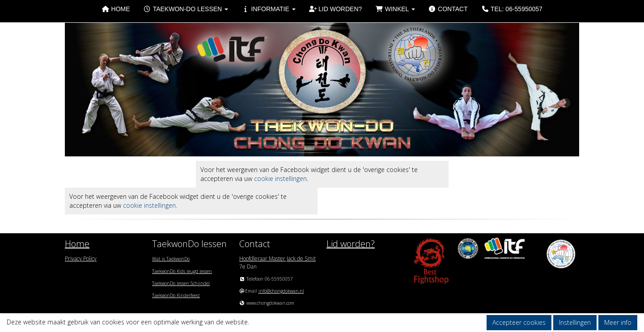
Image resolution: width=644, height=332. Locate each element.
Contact (448, 9)
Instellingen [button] (575, 322)
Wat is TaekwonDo (171, 259)
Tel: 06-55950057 (512, 9)
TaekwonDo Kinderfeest (176, 295)
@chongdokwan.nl (281, 291)
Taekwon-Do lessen (186, 9)
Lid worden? (336, 9)
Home (116, 9)
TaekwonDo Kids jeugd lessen (182, 271)
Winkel (395, 9)
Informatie (269, 9)
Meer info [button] (618, 322)
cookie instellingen (280, 179)
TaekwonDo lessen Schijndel (181, 283)
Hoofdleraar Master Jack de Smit (278, 258)
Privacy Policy (81, 258)
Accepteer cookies (519, 322)
